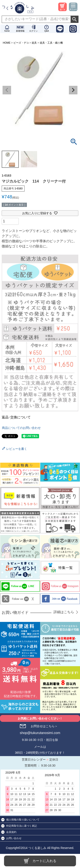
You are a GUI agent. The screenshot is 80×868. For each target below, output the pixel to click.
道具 (34, 43)
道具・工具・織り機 (51, 43)
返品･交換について (16, 417)
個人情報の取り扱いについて (23, 820)
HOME (7, 43)
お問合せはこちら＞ (44, 726)
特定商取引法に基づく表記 (22, 826)
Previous (7, 90)
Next (73, 90)
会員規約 (11, 832)
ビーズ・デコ (21, 43)
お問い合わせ (14, 838)
